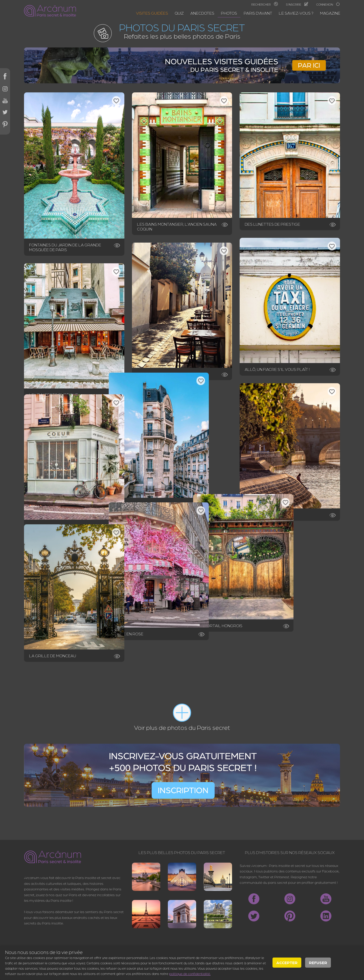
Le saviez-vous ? (296, 13)
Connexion (328, 4)
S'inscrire (297, 4)
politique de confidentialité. (190, 973)
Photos (229, 13)
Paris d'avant (258, 13)
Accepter (287, 962)
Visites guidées (152, 13)
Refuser (318, 962)
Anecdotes (202, 13)
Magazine (330, 13)
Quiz (179, 13)
